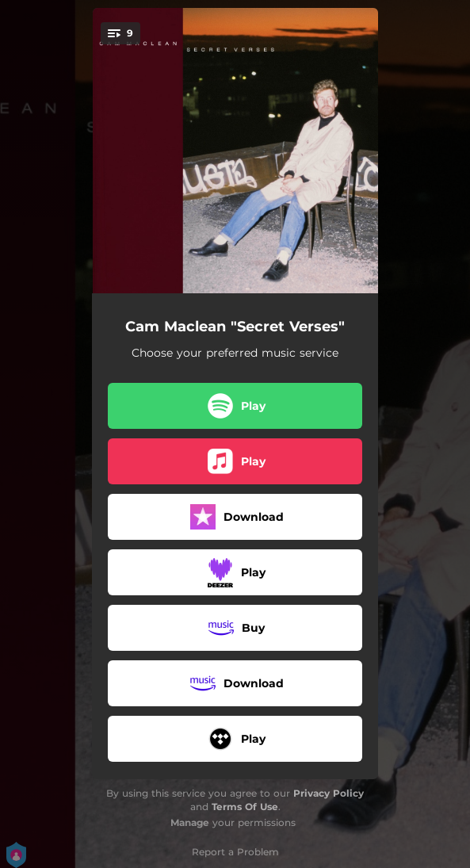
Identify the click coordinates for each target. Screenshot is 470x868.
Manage (190, 822)
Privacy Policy (329, 793)
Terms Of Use (245, 807)
